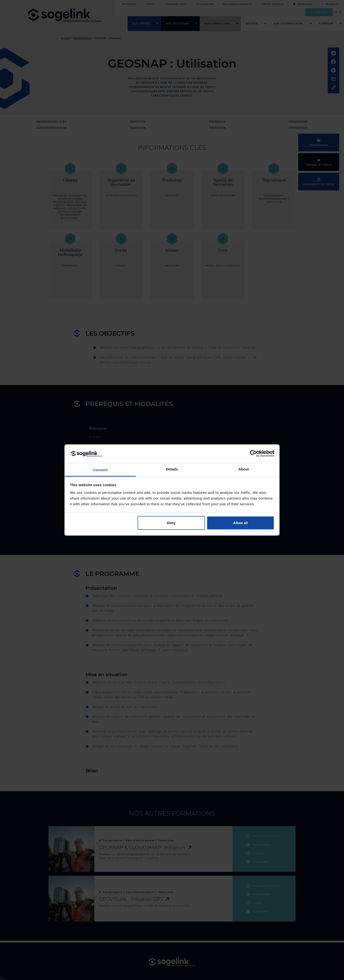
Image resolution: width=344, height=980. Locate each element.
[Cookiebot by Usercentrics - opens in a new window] (253, 453)
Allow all (240, 523)
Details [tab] (172, 469)
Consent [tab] (100, 470)
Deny (171, 523)
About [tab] (244, 469)
